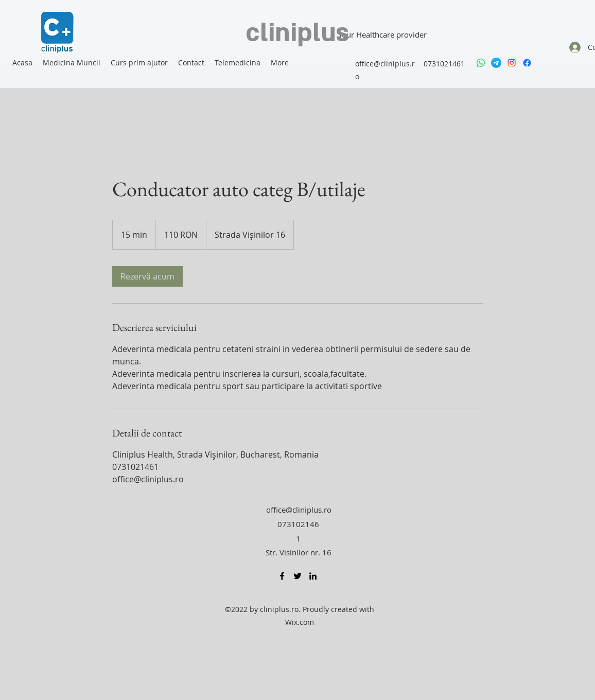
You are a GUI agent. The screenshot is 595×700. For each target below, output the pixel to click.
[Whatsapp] (481, 63)
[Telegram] (496, 63)
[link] (147, 276)
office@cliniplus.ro (299, 510)
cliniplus (297, 33)
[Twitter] (297, 576)
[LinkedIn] (313, 576)
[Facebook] (527, 63)
